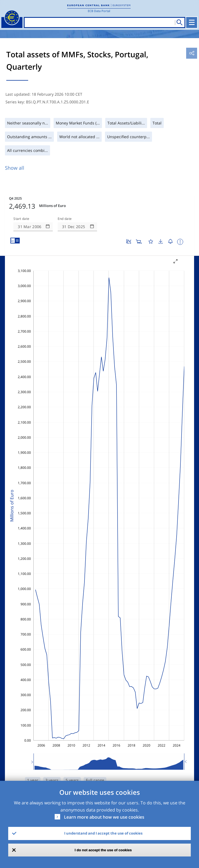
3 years (52, 780)
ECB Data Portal (99, 11)
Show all (15, 168)
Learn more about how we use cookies (104, 817)
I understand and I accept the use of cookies (103, 833)
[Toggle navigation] (192, 22)
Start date (21, 219)
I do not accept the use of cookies (103, 850)
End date (65, 219)
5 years (72, 780)
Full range (95, 780)
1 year (33, 780)
